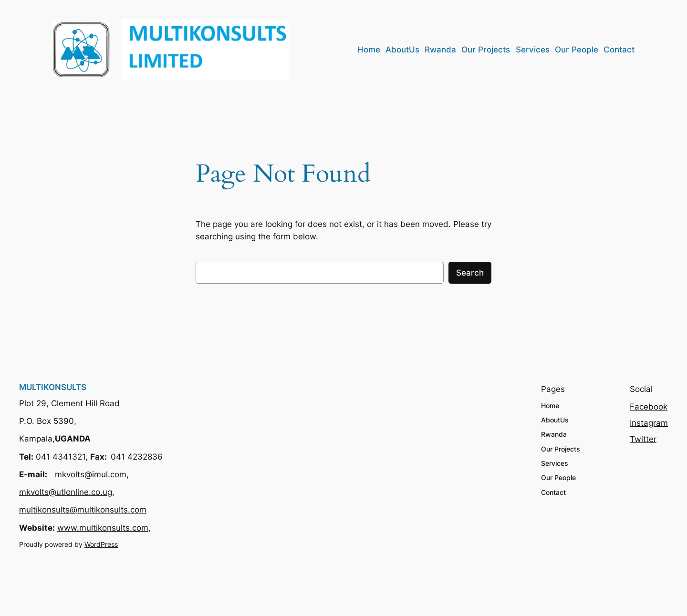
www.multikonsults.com (103, 528)
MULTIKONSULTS (53, 387)
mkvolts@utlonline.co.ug (66, 492)
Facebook (649, 407)
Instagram (649, 423)
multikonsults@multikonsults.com (83, 510)
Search (470, 273)
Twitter (643, 439)
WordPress (101, 544)
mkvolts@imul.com (91, 474)
